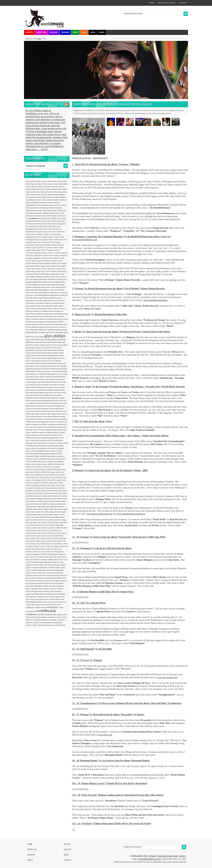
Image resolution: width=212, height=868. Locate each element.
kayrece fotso (58, 400)
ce (59, 258)
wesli (49, 605)
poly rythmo (43, 496)
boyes (40, 242)
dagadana (29, 282)
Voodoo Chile (54, 599)
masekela (51, 446)
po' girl (59, 493)
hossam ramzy (41, 361)
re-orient (37, 512)
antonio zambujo (59, 194)
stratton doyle (39, 565)
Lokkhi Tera (30, 422)
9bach (39, 181)
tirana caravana (49, 581)
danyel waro (48, 282)
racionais (58, 504)
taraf (56, 573)
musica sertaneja (56, 459)
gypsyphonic (31, 350)
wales (62, 599)
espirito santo (53, 308)
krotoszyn (45, 408)
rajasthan (29, 509)
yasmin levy (52, 617)
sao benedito (30, 536)
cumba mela (43, 279)
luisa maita (54, 427)
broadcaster (30, 245)
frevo (28, 330)
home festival (41, 358)
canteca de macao (54, 253)
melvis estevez (31, 451)
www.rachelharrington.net (155, 300)
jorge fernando (37, 387)
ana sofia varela (51, 192)
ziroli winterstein (39, 625)
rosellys (51, 525)
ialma (38, 366)
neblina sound (59, 464)
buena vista (30, 247)
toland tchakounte (36, 583)
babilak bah (53, 208)
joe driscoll (39, 385)
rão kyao (39, 504)
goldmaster (62, 340)
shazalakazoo (58, 544)
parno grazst (56, 485)
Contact (68, 860)
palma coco (30, 483)
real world (45, 512)
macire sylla (62, 430)
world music (53, 607)
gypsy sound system (54, 347)
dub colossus (34, 298)
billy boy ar (57, 226)
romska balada (53, 522)
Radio (102, 32)
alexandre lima (49, 186)
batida (64, 218)
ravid (32, 512)
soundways (56, 562)
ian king (43, 366)
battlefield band (32, 221)
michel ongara (50, 453)
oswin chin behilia (42, 477)
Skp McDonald (53, 554)
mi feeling (41, 453)
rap (55, 509)
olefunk (43, 472)
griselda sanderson (40, 345)
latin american (57, 411)
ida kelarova (37, 369)
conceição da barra (33, 274)
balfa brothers (52, 210)
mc (47, 448)
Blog (84, 32)
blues (55, 232)
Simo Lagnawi (47, 549)
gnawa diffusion (37, 340)
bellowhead (42, 224)
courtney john (49, 277)
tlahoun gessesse (61, 581)
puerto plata (49, 501)
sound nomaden (38, 562)
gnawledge (47, 340)
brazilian (58, 242)
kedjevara (32, 403)
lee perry (49, 414)
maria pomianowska (41, 443)
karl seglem (61, 398)
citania (38, 271)
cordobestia (39, 277)
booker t (51, 237)
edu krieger (40, 303)
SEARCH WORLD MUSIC (133, 14)
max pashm (41, 448)
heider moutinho (53, 353)
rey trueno (36, 517)
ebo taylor (61, 300)
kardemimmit (42, 398)
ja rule (59, 374)
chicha (43, 266)
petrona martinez (42, 491)
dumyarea (59, 298)
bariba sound (56, 216)
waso (65, 602)
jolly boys (57, 385)
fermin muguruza (39, 322)
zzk (64, 625)
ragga (39, 506)
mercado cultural (56, 451)
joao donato (46, 382)
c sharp (55, 247)
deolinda (61, 285)
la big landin (54, 408)
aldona (41, 186)
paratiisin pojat (46, 485)
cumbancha (52, 279)
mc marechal (53, 448)
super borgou (61, 565)
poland (64, 493)
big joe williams (39, 226)
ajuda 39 (41, 184)
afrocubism (30, 184)
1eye (28, 181)
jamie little (49, 377)
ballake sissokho (49, 213)
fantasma (33, 316)
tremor (42, 589)
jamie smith (58, 377)
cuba (31, 279)
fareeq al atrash (43, 316)
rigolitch (29, 520)
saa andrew (52, 528)
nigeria (28, 467)
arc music (39, 200)
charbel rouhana (32, 263)
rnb (42, 520)
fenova (61, 319)
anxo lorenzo (55, 197)
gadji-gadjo (30, 332)
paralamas (36, 485)
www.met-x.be (105, 735)
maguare (49, 432)
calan (39, 250)
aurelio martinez (54, 202)
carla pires (30, 255)
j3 (56, 374)
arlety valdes (47, 200)
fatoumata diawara (39, 319)
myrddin (34, 461)
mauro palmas (31, 448)
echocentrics (30, 303)
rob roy (46, 520)
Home (39, 39)
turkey (28, 591)
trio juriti (53, 589)
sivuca (40, 552)
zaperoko (29, 622)
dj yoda (62, 292)
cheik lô (32, 266)
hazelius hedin (41, 353)
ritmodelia (36, 520)
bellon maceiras (32, 224)
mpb (48, 459)
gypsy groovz (41, 347)
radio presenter (31, 506)
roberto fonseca (55, 520)
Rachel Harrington (124, 110)
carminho (29, 258)
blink (34, 232)
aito (36, 184)
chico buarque (51, 266)
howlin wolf (39, 363)
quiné (63, 501)
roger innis (33, 522)
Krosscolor (96, 113)
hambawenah (53, 350)
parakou (29, 485)
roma (40, 522)
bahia (60, 208)
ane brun (44, 194)
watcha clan (30, 605)
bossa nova (63, 239)
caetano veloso (31, 250)
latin (50, 411)
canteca (45, 253)
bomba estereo (31, 234)
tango (40, 573)
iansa (48, 366)
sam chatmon (53, 530)
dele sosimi (43, 285)
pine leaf (43, 493)
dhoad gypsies (61, 287)
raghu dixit (46, 506)
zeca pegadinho (57, 622)
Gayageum (43, 332)
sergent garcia (41, 541)
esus (59, 308)
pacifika (53, 480)
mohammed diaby (32, 456)
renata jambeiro (32, 514)
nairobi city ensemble (34, 464)
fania (28, 316)
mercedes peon (31, 453)
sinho (35, 552)
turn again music (37, 591)
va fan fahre (61, 594)
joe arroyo (54, 382)
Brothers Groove (51, 245)
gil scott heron (39, 337)
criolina (57, 277)
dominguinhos (54, 295)
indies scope (42, 371)
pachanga (37, 480)
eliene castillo (36, 306)
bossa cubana (54, 239)
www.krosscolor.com (168, 677)
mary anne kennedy (40, 446)
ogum (28, 472)
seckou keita (36, 538)
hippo (56, 355)
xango (59, 614)
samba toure (42, 533)
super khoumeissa (41, 567)
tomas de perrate (57, 583)
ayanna (51, 205)
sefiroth (55, 538)
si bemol (36, 546)
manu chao (36, 438)
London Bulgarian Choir (44, 422)
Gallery (54, 32)
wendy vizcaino (41, 605)
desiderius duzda (40, 287)
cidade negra (31, 271)
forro (50, 327)
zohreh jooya (51, 625)
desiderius (30, 287)
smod (59, 557)
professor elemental (37, 501)
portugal (39, 499)
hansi (33, 353)
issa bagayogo (49, 374)
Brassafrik (136, 113)
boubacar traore (32, 242)
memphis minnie (43, 451)
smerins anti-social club (48, 557)
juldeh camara (44, 393)
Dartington (162, 113)
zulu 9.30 (59, 625)
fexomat (41, 324)
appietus (63, 197)
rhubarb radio (51, 517)
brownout (60, 245)
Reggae (63, 512)
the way (35, 578)
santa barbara (61, 533)
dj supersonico (53, 292)
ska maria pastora (57, 552)
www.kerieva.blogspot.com (99, 514)
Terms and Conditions (168, 856)
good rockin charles (55, 342)
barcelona (43, 216)
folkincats (35, 327)
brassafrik (46, 242)
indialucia (34, 371)
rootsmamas (63, 522)
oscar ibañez (61, 475)
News (75, 32)
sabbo (58, 528)
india (28, 371)
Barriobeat (144, 113)
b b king (63, 205)
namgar (45, 464)
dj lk (33, 292)
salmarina (34, 530)
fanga (66, 314)
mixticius (59, 453)
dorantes (63, 295)
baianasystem (31, 210)
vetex (47, 597)
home (152, 3)
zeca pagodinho (45, 622)
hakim (45, 350)
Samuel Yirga (86, 113)
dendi (49, 285)
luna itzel (29, 430)
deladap (35, 285)
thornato (54, 578)
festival (35, 324)
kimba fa (29, 406)
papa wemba (58, 483)
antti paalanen (31, 197)
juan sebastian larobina (45, 390)
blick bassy (48, 229)
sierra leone (64, 546)
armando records (58, 200)
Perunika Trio (149, 110)
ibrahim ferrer (56, 366)
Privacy (183, 856)
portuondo (47, 499)
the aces (29, 578)
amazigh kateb (57, 189)
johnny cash (48, 385)
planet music (51, 493)
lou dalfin (52, 424)
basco (59, 218)
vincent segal (39, 599)
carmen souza (48, 255)
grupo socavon (52, 345)
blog (38, 232)
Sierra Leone (105, 113)
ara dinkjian (30, 200)
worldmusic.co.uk (35, 614)
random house (38, 509)
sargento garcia (41, 536)
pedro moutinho (35, 488)
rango (51, 509)
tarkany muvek (38, 575)
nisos (33, 467)
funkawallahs (43, 330)
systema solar (51, 570)
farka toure (53, 316)
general (50, 332)
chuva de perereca (59, 269)
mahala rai (57, 432)
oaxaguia (50, 469)
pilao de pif (36, 493)
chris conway (36, 269)
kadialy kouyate (49, 395)
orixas (33, 475)
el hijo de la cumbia (51, 303)
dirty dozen (55, 290)
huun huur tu (31, 366)
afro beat (64, 181)
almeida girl (36, 189)
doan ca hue (33, 295)
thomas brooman (44, 578)
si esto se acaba (45, 546)
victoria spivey (55, 597)
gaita (36, 332)
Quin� (171, 110)
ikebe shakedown (52, 369)
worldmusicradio (50, 614)
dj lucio (38, 292)
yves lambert (52, 620)
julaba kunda (34, 393)
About (30, 860)
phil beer (52, 491)
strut (46, 565)
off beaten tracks (59, 469)
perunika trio (31, 491)
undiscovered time (33, 594)
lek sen (65, 414)
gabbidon (52, 330)
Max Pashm (163, 110)
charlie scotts (56, 263)
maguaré (43, 432)
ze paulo (36, 622)
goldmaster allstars (33, 342)
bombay (40, 234)
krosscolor (37, 408)
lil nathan (62, 416)
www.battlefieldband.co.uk (85, 240)
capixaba (64, 253)
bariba (49, 216)
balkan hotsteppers (36, 213)
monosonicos (53, 456)
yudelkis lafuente (41, 620)
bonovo (38, 237)
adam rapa (56, 181)
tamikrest (34, 573)
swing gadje (41, 570)
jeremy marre (45, 379)
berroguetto (61, 224)
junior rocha (38, 395)
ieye (43, 369)
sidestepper (55, 546)
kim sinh (64, 403)
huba (45, 363)
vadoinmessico (31, 597)
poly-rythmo (63, 496)
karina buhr (52, 398)
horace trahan (31, 361)
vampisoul (41, 597)
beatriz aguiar (60, 221)
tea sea (47, 575)
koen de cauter (46, 406)
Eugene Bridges (55, 311)
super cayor (30, 567)
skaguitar (29, 554)
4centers (33, 181)
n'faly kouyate (43, 461)
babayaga (45, 208)
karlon (28, 400)
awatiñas (45, 205)
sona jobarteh (35, 559)
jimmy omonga (55, 379)
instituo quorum (61, 371)
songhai (50, 559)
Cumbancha (128, 113)
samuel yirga (51, 533)
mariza (60, 443)
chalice (60, 261)
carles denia (38, 255)
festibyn (29, 324)
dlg (66, 292)
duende (52, 298)
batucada (41, 221)
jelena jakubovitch (33, 379)
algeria (28, 189)
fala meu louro (51, 314)
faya (48, 319)
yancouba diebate (40, 617)
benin (55, 224)
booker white (59, 237)
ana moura (41, 192)
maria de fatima (53, 440)
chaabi (55, 261)
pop (27, 499)
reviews (29, 517)
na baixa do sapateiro (56, 461)
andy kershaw (36, 194)
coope (62, 274)
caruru (49, 258)
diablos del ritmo (32, 290)
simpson (56, 549)
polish (36, 496)
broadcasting (39, 245)
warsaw (45, 602)
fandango (60, 314)
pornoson (32, 499)
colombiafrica (62, 271)
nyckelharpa (42, 469)
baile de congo (41, 210)
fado (44, 314)
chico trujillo (61, 266)
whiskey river (56, 605)
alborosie (35, 186)
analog (60, 192)
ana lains (34, 192)
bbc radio (51, 221)
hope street (61, 358)
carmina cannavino (60, 255)
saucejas (50, 536)
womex (43, 607)
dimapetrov (46, 290)
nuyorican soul (31, 469)
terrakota (53, 575)
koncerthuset (57, 406)
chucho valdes (47, 269)
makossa (41, 435)
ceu (51, 261)
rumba (35, 528)
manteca (29, 438)
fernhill (60, 322)
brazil (52, 242)
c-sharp (61, 247)
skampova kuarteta (40, 554)
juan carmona (31, 390)
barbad (36, 216)
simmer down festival (34, 549)
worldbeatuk (46, 611)
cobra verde (45, 271)
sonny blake (58, 559)
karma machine (37, 400)
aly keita (48, 189)
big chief (29, 226)
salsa (40, 530)
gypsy (34, 347)
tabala (28, 573)
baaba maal (30, 208)
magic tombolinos (32, 432)
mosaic (36, 459)
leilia (60, 414)
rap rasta (60, 509)
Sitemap (152, 856)
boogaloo (44, 237)
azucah (57, 205)
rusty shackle (42, 528)
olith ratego (51, 472)
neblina (51, 464)
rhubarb (43, 517)
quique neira (30, 504)
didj (40, 290)
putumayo (58, 501)
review (62, 514)
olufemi (58, 472)
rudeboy (29, 528)
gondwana (44, 342)
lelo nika (29, 416)
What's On (41, 32)
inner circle (51, 371)
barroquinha (42, 218)
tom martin (47, 583)
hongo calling (52, 358)
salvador (45, 530)
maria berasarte (41, 440)
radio (64, 504)
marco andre (30, 440)
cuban (36, 279)
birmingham (30, 229)
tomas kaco (30, 586)
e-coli (37, 300)
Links (93, 32)
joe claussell (30, 385)
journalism (51, 387)
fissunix (47, 324)
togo (27, 583)
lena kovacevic (38, 416)
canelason (38, 253)
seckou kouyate (46, 538)
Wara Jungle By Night (34, 602)
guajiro (28, 347)
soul (30, 562)
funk (36, 330)
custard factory (61, 279)
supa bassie (52, 565)
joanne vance (36, 382)
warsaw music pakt (56, 602)
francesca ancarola (59, 327)
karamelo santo (31, 398)
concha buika (45, 274)
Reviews (65, 32)
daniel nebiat (38, 282)
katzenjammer (48, 400)
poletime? (29, 496)
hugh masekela (53, 363)
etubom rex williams (41, 311)
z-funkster (61, 620)
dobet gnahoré (43, 295)
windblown (30, 607)
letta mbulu (48, 416)
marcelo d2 (59, 438)
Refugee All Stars (116, 113)
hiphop (51, 355)
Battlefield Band (111, 110)
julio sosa (53, 393)
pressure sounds (57, 499)
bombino (58, 234)
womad (37, 607)
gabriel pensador (61, 330)
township (58, 586)
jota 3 (44, 387)
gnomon (55, 340)
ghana (62, 332)
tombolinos (39, 586)
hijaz (46, 355)
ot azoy (52, 477)
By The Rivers (40, 247)
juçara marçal (60, 387)
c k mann (49, 247)
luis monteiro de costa (42, 427)
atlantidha (35, 202)
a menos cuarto (47, 181)
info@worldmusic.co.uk (150, 859)
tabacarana (60, 570)
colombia (53, 271)
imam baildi (63, 369)
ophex (28, 475)
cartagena (37, 258)
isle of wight (39, 374)
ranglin (46, 509)
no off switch (40, 467)
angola (50, 194)
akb (46, 184)
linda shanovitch (32, 419)
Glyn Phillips (100, 110)
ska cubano (46, 552)
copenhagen (30, 277)
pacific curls (46, 480)
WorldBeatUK (89, 110)
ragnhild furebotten (57, 506)
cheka (38, 266)
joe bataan (62, 382)
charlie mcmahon (44, 263)
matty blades (59, 446)
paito (64, 480)
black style (39, 229)
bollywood (61, 232)
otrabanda (58, 477)
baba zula (38, 208)
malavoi (48, 435)
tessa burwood (62, 575)
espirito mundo (42, 308)
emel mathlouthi (47, 306)
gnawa (28, 340)
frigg (32, 330)
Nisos (156, 110)
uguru (52, 591)
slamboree (62, 554)
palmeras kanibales (42, 483)
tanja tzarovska (48, 573)
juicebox (62, 390)
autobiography (31, 205)
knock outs (37, 406)
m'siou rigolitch (46, 430)
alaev (56, 184)
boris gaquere (44, 239)
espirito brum (31, 308)
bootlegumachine (32, 239)
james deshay (40, 377)
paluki (51, 483)
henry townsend (38, 355)
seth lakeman (31, 544)
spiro (62, 562)
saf (62, 528)
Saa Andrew (153, 113)
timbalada (40, 581)
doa (27, 295)
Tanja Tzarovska (137, 110)
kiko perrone (56, 403)
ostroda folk (30, 477)
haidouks (39, 350)
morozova (30, 459)
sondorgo (44, 559)
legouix (55, 414)
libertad (55, 416)
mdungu (61, 448)
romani (45, 522)
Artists (29, 32)
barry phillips (52, 218)
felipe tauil (54, 319)
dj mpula (44, 292)
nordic (48, 467)
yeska (59, 617)
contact (183, 3)
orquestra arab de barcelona (46, 475)
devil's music (51, 287)
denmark (55, 285)
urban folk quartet (46, 594)
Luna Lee (37, 430)
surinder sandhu (54, 567)
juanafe (56, 390)
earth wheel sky (45, 300)
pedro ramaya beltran (49, 488)
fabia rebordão (36, 314)
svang (34, 570)
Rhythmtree (60, 517)
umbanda (58, 591)
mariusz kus (53, 443)
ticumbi (33, 581)
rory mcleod (30, 525)
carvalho (55, 258)
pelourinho (61, 488)
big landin (49, 226)
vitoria (47, 599)
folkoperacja (43, 327)
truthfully (60, 589)
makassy (35, 435)
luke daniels (63, 427)
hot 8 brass (51, 361)
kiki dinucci (46, 403)
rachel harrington (48, 504)
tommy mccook (49, 586)
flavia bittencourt (57, 324)
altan (42, 189)
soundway (48, 562)
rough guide (59, 525)
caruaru (43, 258)
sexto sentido (41, 544)
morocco (61, 456)
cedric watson (36, 261)
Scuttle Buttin (58, 536)
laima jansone (36, 411)
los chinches (58, 422)
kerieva (39, 403)
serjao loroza (51, 541)
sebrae (28, 538)
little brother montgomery (58, 419)
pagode (60, 480)
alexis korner (60, 186)
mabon (55, 430)
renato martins (43, 514)
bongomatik (30, 237)
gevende (56, 332)
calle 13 (44, 250)
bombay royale (49, 234)
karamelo (59, 395)
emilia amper (58, 306)
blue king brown (46, 232)
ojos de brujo (35, 472)
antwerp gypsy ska (43, 197)
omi (63, 472)
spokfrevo (30, 565)
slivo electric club (32, 557)
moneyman (44, 456)
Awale (39, 205)
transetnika (35, 589)
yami (32, 617)
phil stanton (60, 491)
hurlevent (62, 363)
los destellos (35, 424)
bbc (46, 221)
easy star (54, 300)
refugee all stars (54, 512)
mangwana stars (57, 435)
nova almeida (55, 467)
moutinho (43, 459)
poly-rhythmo (53, 496)
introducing (30, 374)
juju (27, 393)
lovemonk (59, 424)
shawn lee (50, 544)
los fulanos (44, 424)
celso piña (45, 261)
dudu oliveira (44, 298)
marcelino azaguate (48, 438)
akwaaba (51, 184)
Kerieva (177, 110)
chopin (28, 269)
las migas (45, 411)
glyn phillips (55, 336)
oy (33, 480)
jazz (64, 377)
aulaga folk (44, 202)
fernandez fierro (52, 322)
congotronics (55, 274)
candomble (30, 253)
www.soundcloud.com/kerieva (131, 514)
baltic (58, 213)
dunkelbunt (30, 300)
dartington (56, 282)
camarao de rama (54, 250)
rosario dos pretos (42, 525)
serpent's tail (61, 541)
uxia (55, 594)
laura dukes (35, 414)
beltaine (50, 224)
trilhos (47, 589)
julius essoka (62, 393)
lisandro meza (43, 419)
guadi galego (63, 345)
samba (35, 533)
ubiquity (47, 591)
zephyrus (29, 625)
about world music (167, 3)
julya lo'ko (30, 395)
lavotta (42, 414)
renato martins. (54, 514)
